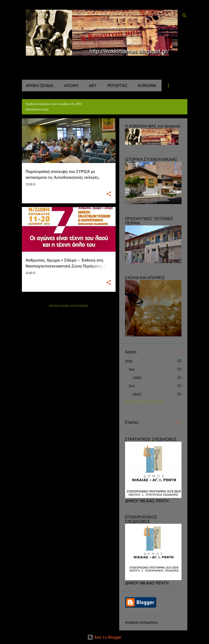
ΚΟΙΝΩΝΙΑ (147, 86)
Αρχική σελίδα (40, 86)
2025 (129, 361)
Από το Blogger (104, 637)
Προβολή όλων (37, 110)
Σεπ (132, 386)
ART (93, 86)
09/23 (137, 394)
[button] (109, 194)
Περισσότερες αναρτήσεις (69, 306)
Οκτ (132, 369)
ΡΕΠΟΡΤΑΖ (117, 86)
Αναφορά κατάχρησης (142, 622)
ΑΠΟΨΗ (71, 86)
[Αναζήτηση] (184, 16)
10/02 (137, 378)
